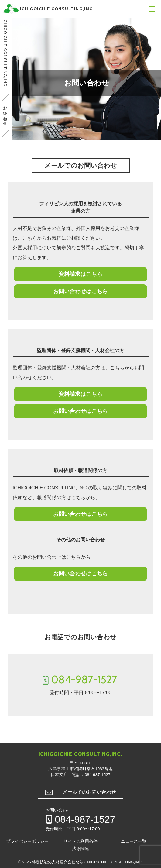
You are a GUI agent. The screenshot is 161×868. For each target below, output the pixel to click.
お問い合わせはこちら (80, 291)
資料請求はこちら (80, 274)
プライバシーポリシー (27, 841)
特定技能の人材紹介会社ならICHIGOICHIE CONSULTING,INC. (87, 862)
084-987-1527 (84, 679)
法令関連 (80, 849)
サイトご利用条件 (80, 841)
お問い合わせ (5, 114)
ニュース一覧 (134, 841)
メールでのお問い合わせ (89, 792)
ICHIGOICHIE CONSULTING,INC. (5, 53)
